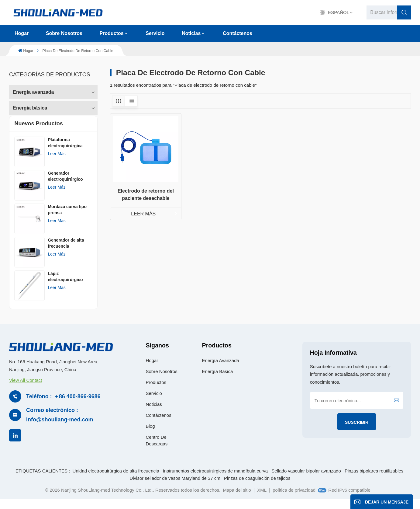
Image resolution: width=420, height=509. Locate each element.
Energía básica (30, 106)
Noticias (191, 33)
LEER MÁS (143, 214)
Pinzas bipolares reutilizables (374, 480)
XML (262, 499)
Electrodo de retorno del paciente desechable (146, 195)
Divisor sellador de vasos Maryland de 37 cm (175, 488)
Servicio (155, 33)
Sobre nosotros (64, 33)
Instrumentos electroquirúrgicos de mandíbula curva (215, 480)
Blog (150, 436)
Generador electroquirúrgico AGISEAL (65, 186)
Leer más (57, 163)
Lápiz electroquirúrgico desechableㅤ (65, 286)
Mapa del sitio (237, 499)
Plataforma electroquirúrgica (65, 152)
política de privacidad (294, 499)
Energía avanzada (33, 90)
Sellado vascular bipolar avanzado (306, 480)
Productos (112, 33)
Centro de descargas (157, 450)
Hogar (22, 33)
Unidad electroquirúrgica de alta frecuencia (116, 480)
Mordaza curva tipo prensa (67, 219)
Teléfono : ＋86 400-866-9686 (63, 406)
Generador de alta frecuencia (66, 253)
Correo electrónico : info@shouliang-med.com (60, 425)
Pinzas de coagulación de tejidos (257, 488)
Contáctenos (238, 33)
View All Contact (26, 390)
